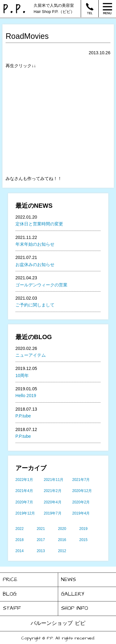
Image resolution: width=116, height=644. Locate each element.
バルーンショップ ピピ (58, 623)
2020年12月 (82, 491)
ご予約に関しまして (35, 305)
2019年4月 (81, 513)
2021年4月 (24, 491)
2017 (41, 540)
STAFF (12, 608)
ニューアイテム (31, 355)
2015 (83, 540)
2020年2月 (81, 502)
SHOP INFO (74, 608)
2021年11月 (54, 480)
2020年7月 (24, 502)
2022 (19, 529)
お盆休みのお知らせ (35, 265)
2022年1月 (24, 480)
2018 (19, 540)
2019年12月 (25, 513)
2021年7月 (81, 480)
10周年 (22, 375)
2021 (41, 529)
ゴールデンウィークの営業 (41, 285)
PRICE (10, 580)
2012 (62, 551)
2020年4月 (53, 502)
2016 (62, 540)
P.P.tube (23, 416)
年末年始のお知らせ (35, 244)
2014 (19, 551)
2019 (83, 529)
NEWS (69, 580)
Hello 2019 (26, 396)
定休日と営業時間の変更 (39, 224)
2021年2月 (53, 491)
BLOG (10, 594)
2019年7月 (53, 513)
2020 (62, 529)
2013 (41, 551)
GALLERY (73, 594)
